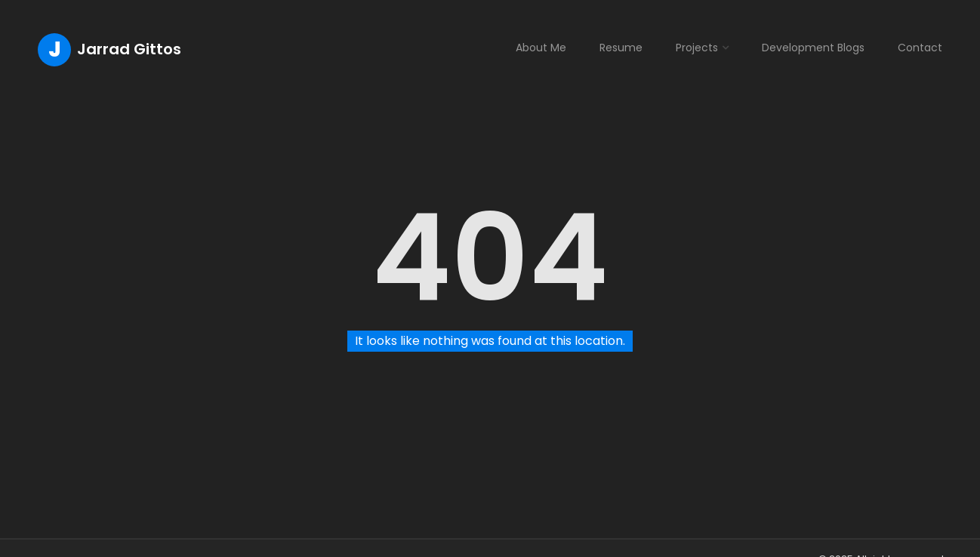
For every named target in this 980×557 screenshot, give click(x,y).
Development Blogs (813, 48)
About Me (541, 48)
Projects (697, 48)
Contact (920, 48)
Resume (621, 48)
